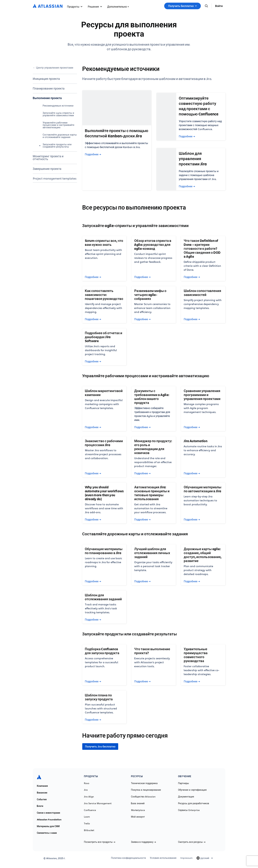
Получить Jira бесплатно (100, 746)
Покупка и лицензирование (146, 790)
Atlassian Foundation (49, 820)
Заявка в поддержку (144, 842)
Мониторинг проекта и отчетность (48, 158)
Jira (86, 790)
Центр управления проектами (55, 68)
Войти (219, 6)
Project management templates (55, 178)
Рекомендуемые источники (58, 106)
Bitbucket (89, 830)
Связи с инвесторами (49, 813)
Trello (87, 823)
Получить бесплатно (182, 6)
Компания (42, 786)
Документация (186, 797)
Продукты (75, 7)
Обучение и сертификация (192, 790)
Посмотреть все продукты (100, 842)
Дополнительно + (118, 7)
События (42, 799)
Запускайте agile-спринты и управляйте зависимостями (58, 114)
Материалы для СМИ (48, 826)
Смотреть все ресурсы (192, 842)
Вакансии (42, 793)
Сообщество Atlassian (143, 797)
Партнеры (183, 783)
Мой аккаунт (138, 817)
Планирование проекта (49, 88)
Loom (87, 817)
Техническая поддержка (144, 783)
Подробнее (93, 154)
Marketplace (138, 810)
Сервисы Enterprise (189, 810)
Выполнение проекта (47, 98)
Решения (95, 7)
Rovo (87, 783)
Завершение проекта (47, 169)
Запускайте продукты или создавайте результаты (57, 145)
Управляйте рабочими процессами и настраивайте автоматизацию (59, 125)
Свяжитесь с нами (47, 833)
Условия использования (163, 858)
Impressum (186, 858)
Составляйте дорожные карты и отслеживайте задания (60, 136)
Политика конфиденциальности (128, 858)
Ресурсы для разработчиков (194, 803)
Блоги (40, 806)
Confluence (90, 810)
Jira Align (89, 797)
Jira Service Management (98, 803)
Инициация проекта (46, 79)
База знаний (138, 803)
